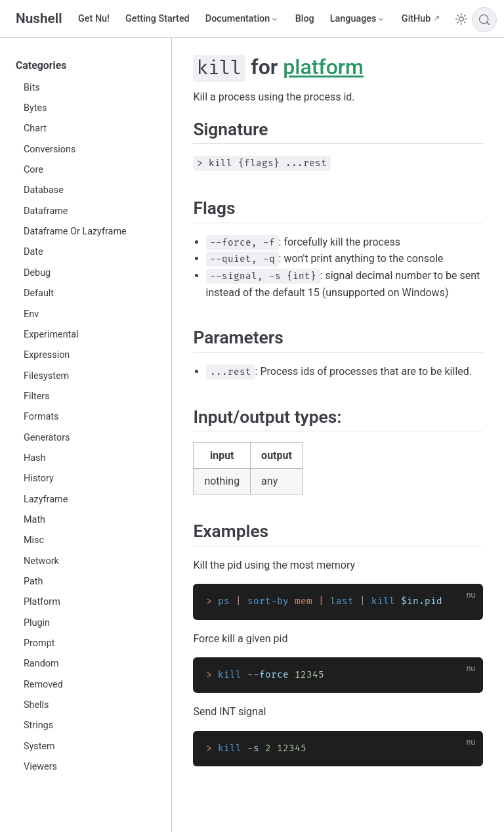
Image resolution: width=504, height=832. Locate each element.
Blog (305, 19)
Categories (41, 65)
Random (41, 664)
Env (31, 314)
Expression (47, 355)
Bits (32, 88)
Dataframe (46, 211)
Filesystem (46, 376)
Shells (36, 705)
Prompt (39, 643)
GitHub (416, 19)
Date (33, 252)
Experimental (51, 335)
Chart (35, 128)
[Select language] (358, 19)
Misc (34, 540)
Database (44, 190)
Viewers (40, 767)
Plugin (37, 623)
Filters (37, 396)
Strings (38, 725)
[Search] (484, 20)
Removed (43, 685)
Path (33, 581)
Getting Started (157, 19)
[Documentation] (242, 19)
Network (41, 561)
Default (39, 293)
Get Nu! (94, 19)
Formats (41, 417)
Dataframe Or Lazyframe (75, 231)
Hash (34, 458)
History (39, 478)
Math (34, 520)
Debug (37, 273)
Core (33, 170)
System (39, 746)
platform (323, 67)
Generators (47, 438)
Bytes (35, 108)
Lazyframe (46, 499)
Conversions (50, 149)
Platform (42, 602)
